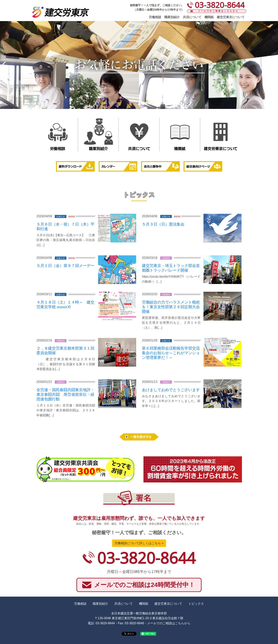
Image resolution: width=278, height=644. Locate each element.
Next (273, 64)
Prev (5, 64)
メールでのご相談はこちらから (218, 11)
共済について (192, 17)
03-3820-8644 (146, 558)
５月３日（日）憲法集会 (163, 224)
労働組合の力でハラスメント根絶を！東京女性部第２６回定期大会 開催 (171, 307)
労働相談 (155, 17)
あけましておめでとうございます (171, 390)
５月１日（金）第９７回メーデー (65, 266)
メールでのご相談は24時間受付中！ (144, 585)
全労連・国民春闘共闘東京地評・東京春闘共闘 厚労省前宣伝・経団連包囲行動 (65, 394)
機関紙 (209, 17)
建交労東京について (231, 17)
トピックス (196, 604)
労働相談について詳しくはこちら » (139, 543)
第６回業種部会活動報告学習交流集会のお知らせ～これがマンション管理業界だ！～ (171, 353)
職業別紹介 (172, 17)
